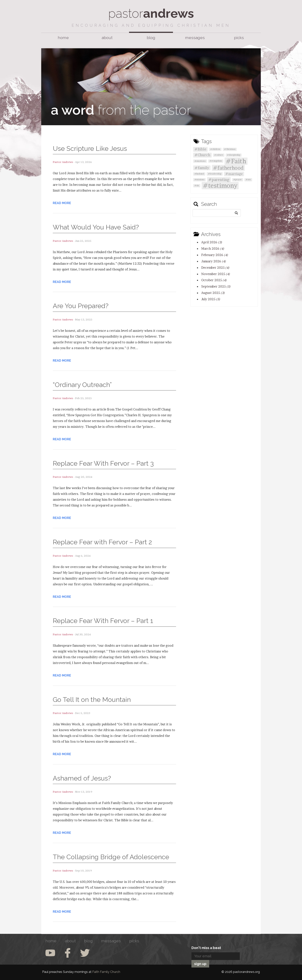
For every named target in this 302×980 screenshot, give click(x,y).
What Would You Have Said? (96, 227)
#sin (197, 186)
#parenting (219, 180)
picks (239, 38)
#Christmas (230, 149)
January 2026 (214, 261)
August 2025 (213, 293)
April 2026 (212, 242)
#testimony (220, 186)
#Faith (236, 161)
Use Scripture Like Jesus (90, 148)
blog (151, 38)
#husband (199, 174)
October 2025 (214, 280)
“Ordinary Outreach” (82, 385)
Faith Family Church (106, 972)
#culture (219, 155)
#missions (199, 180)
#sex (248, 180)
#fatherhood (228, 168)
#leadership (215, 174)
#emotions (200, 161)
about (107, 38)
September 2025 (216, 286)
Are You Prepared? (81, 306)
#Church (202, 155)
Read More (62, 203)
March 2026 (213, 249)
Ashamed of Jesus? (82, 778)
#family (202, 168)
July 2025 (211, 299)
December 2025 (215, 268)
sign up (200, 964)
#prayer (238, 180)
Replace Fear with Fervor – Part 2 (102, 542)
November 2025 (216, 274)
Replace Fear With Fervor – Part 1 (103, 621)
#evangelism (216, 161)
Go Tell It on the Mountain (92, 700)
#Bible (200, 149)
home (63, 38)
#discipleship (234, 155)
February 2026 (215, 255)
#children (215, 149)
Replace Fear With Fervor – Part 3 (103, 463)
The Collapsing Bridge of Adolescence (111, 857)
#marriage (234, 174)
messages (195, 38)
